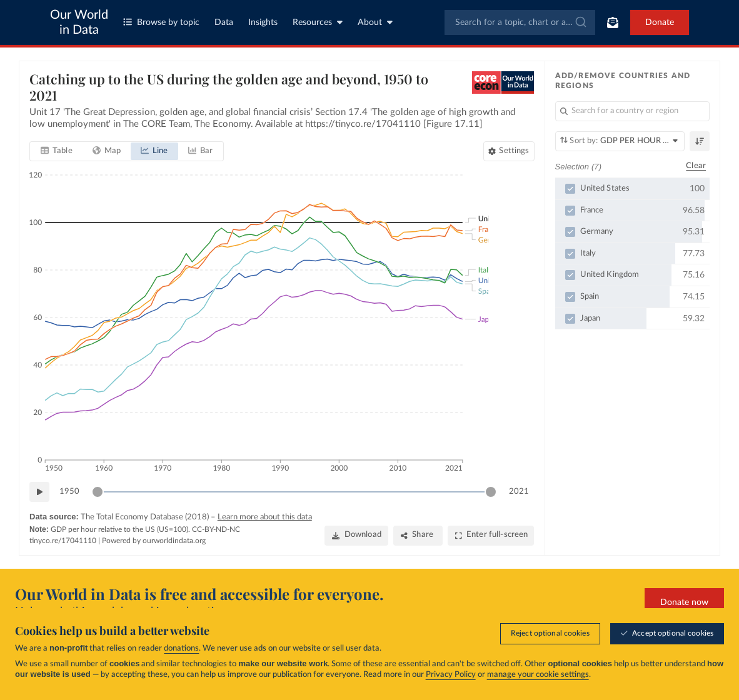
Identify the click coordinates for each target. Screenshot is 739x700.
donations (181, 648)
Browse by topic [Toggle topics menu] (161, 22)
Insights (263, 22)
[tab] (57, 151)
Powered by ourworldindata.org (154, 541)
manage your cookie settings (538, 675)
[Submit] (580, 22)
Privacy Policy (451, 675)
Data (224, 22)
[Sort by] (620, 141)
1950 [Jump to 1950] (69, 492)
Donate (660, 22)
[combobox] (520, 22)
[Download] (356, 536)
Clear (696, 167)
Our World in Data (79, 22)
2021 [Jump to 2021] (519, 492)
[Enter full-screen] (491, 536)
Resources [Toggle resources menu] (318, 22)
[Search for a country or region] (633, 111)
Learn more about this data (265, 517)
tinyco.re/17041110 (63, 541)
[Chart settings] (509, 151)
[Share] (418, 536)
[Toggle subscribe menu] (613, 22)
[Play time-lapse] (39, 492)
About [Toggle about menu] (375, 22)
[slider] (98, 492)
